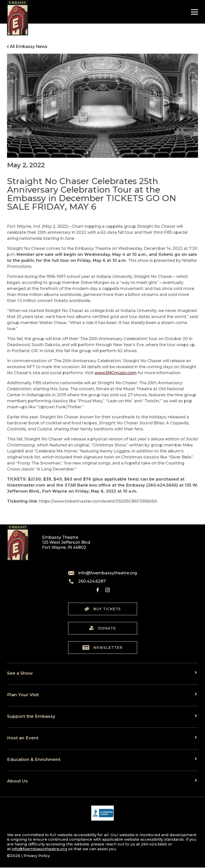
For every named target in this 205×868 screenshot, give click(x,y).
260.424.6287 (87, 581)
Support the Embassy (31, 716)
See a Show (20, 673)
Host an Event (23, 738)
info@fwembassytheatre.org (102, 573)
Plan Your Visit (23, 695)
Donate (102, 628)
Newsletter (102, 648)
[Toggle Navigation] (193, 12)
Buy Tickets (103, 609)
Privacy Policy (37, 856)
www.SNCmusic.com (116, 373)
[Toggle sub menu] (196, 673)
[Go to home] (18, 18)
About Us (17, 781)
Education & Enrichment (34, 759)
